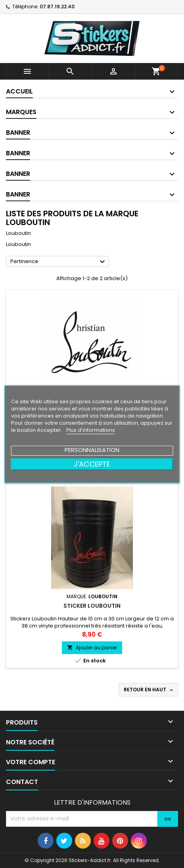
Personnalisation (92, 450)
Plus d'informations (91, 430)
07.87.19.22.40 (57, 7)
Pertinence (59, 262)
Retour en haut (149, 690)
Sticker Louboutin (92, 606)
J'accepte (92, 464)
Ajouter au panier (92, 648)
